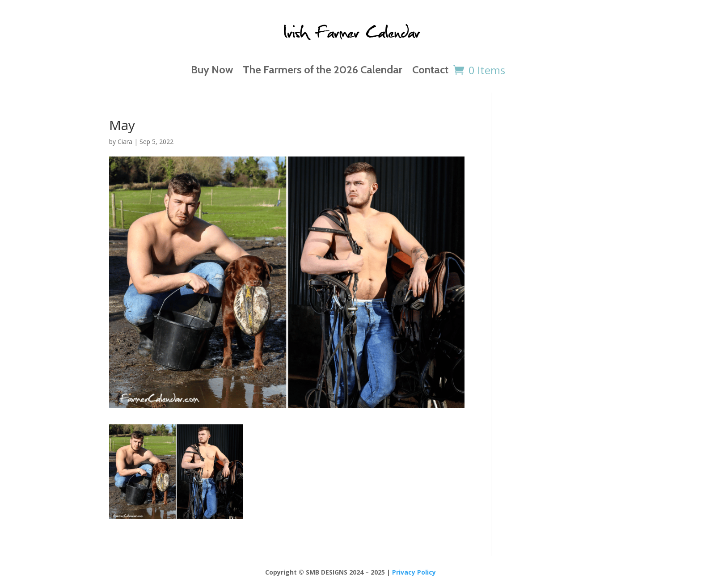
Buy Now (212, 70)
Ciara (125, 142)
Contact (430, 70)
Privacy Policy (414, 572)
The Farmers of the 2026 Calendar (323, 70)
